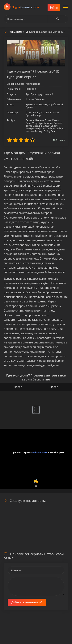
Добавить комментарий (27, 602)
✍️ (36, 483)
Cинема (26, 7)
